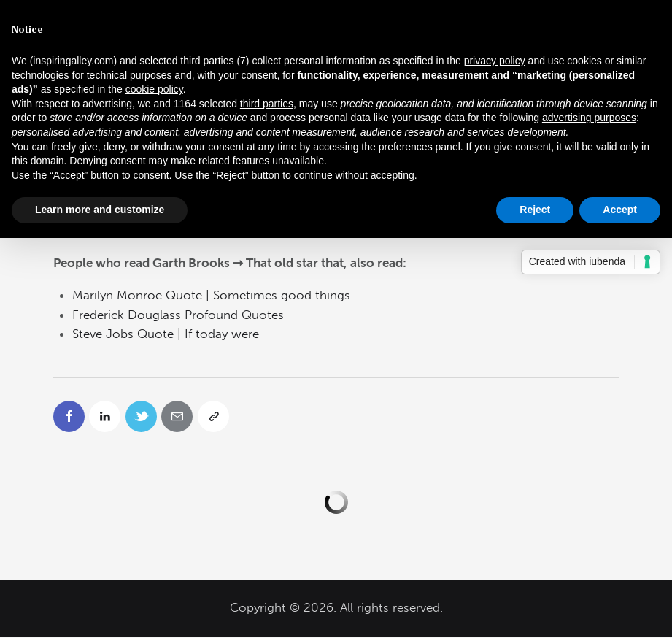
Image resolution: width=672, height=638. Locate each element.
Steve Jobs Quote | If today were (166, 334)
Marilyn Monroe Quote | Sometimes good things (211, 295)
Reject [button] (535, 210)
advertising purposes (589, 118)
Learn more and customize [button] (100, 210)
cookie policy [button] (154, 89)
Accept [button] (620, 210)
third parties (267, 104)
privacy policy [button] (495, 61)
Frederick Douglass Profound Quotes (178, 315)
